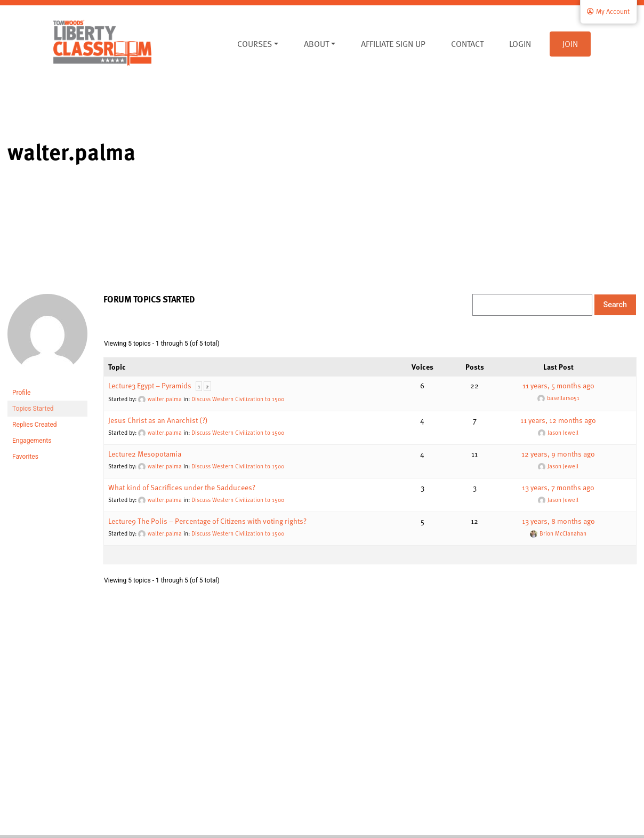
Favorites (25, 457)
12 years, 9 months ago (558, 454)
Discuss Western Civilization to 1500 (238, 399)
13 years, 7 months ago (558, 487)
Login (520, 44)
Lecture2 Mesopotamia (145, 454)
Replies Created (35, 425)
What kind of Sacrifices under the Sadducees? (182, 487)
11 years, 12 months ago (558, 420)
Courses (255, 44)
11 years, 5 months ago (558, 385)
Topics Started (33, 409)
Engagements (32, 441)
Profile (21, 393)
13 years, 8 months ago (558, 521)
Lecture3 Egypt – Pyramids (150, 385)
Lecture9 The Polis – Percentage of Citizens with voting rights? (207, 521)
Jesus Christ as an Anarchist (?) (158, 420)
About (316, 44)
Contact (467, 44)
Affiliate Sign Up (393, 44)
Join (570, 44)
